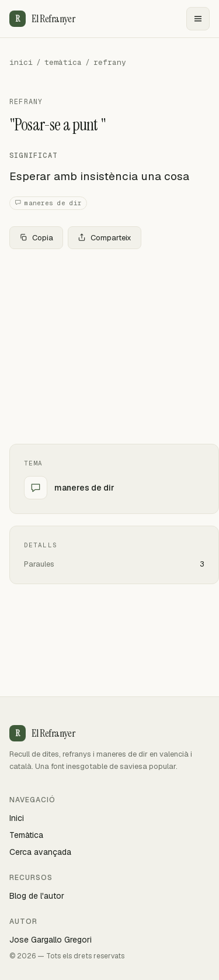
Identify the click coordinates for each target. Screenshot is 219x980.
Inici (17, 818)
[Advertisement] (109, 346)
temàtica (63, 62)
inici (21, 62)
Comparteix (105, 238)
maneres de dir (48, 203)
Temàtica (26, 835)
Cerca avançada (40, 852)
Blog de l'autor (37, 896)
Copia (36, 238)
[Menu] (198, 19)
